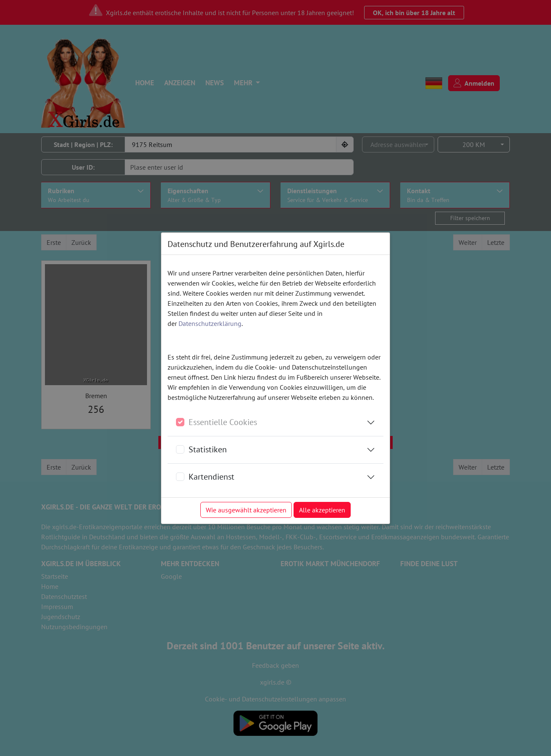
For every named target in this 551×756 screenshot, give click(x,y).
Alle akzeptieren (322, 510)
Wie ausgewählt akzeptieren (246, 510)
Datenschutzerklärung (210, 323)
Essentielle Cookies (223, 422)
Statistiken (208, 449)
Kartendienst (211, 477)
